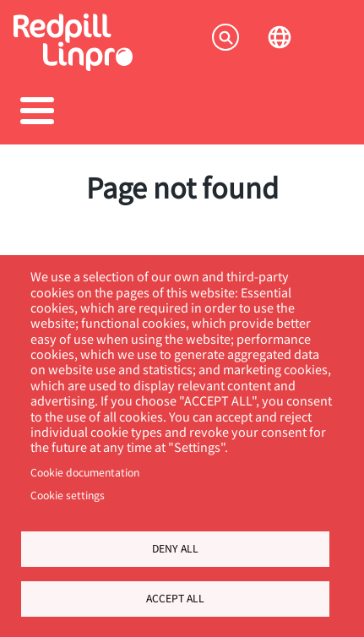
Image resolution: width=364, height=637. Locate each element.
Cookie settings (68, 495)
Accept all (175, 598)
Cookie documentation (85, 472)
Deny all (175, 548)
